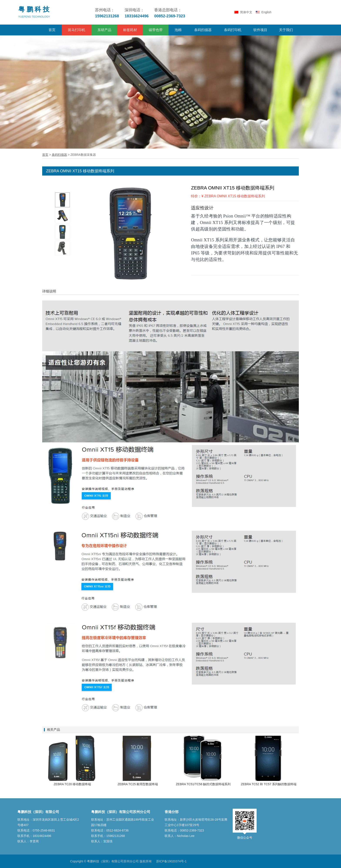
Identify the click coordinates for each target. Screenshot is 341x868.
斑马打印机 (77, 30)
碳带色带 (156, 30)
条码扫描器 (203, 30)
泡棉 (178, 30)
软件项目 (260, 30)
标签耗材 (130, 30)
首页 (52, 30)
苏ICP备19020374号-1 (171, 861)
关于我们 (286, 30)
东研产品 (104, 30)
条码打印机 (233, 30)
